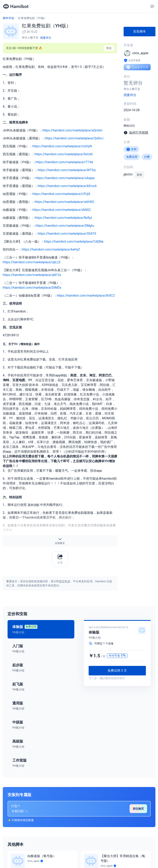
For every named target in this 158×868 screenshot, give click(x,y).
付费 (147, 157)
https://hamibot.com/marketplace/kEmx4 (67, 186)
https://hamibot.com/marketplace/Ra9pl (63, 218)
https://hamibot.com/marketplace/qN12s (32, 275)
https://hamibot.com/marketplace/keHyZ (51, 249)
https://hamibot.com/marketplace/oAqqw (65, 178)
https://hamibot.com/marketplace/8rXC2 (86, 296)
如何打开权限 (139, 133)
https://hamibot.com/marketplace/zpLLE (32, 262)
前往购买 (138, 809)
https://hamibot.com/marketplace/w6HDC (64, 202)
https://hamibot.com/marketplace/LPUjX (61, 194)
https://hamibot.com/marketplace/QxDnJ (74, 138)
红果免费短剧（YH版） (32, 18)
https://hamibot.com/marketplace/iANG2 (62, 210)
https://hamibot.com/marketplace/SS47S (67, 234)
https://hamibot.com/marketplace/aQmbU (72, 130)
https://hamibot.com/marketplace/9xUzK (64, 154)
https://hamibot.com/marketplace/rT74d (64, 162)
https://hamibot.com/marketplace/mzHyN (62, 146)
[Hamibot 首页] (16, 6)
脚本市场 (8, 18)
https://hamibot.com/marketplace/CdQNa (74, 242)
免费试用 (132, 157)
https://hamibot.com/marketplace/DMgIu (65, 226)
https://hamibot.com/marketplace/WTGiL (67, 170)
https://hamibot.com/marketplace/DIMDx (32, 288)
